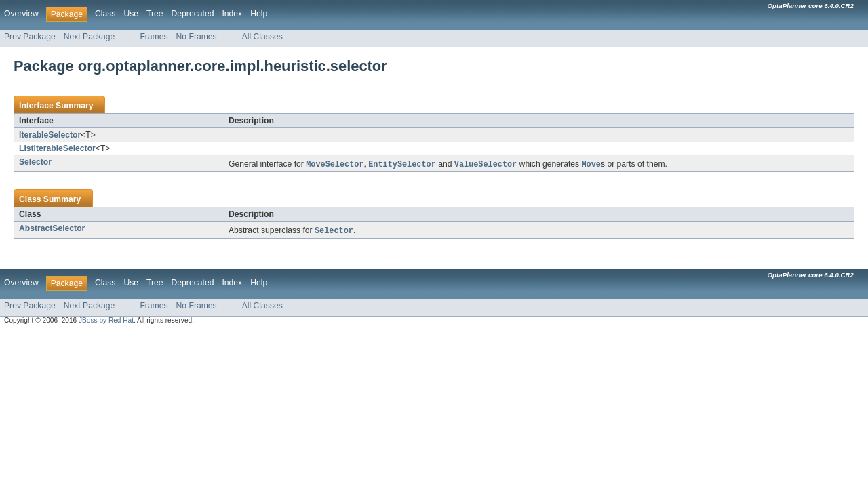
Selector (35, 162)
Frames (154, 37)
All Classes (262, 37)
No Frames (197, 37)
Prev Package (30, 37)
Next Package (90, 37)
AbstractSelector (52, 229)
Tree (155, 14)
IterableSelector (50, 135)
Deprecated (193, 14)
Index (232, 14)
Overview (21, 14)
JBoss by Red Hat (106, 322)
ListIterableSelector (57, 148)
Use (131, 14)
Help (259, 14)
